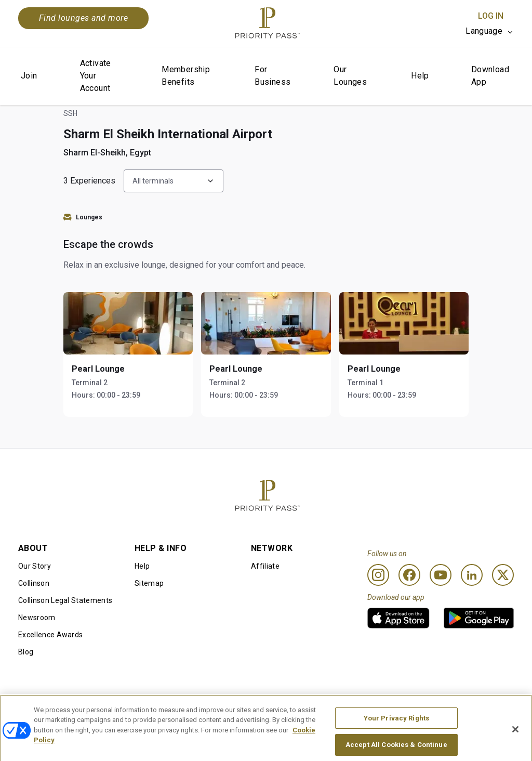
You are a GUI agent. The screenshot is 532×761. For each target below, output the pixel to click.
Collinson (34, 583)
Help (420, 76)
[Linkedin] (472, 575)
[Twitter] (503, 575)
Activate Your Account (96, 76)
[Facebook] (409, 575)
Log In (491, 16)
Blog (26, 652)
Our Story (35, 566)
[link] (398, 618)
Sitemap (149, 583)
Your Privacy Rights (396, 730)
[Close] (515, 741)
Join (29, 76)
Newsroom (37, 618)
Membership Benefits (186, 76)
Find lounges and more (83, 18)
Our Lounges (350, 76)
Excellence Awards (50, 635)
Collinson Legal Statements (65, 600)
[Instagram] (378, 575)
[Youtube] (441, 575)
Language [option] (484, 31)
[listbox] (490, 31)
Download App (490, 76)
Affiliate (265, 566)
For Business (272, 76)
